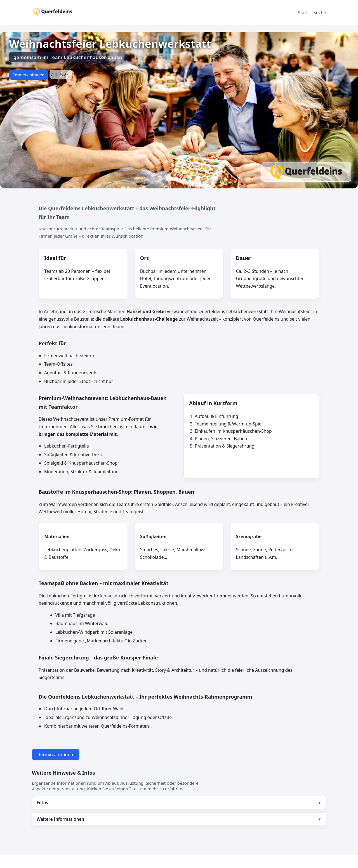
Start (303, 13)
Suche (320, 13)
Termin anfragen (29, 75)
